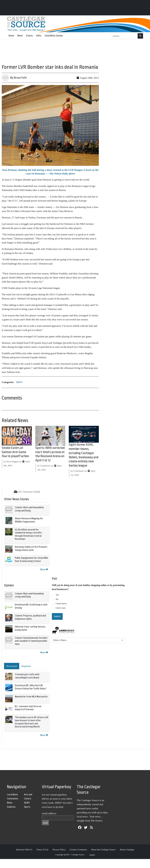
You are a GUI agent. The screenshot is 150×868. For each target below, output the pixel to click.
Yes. (58, 595)
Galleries (11, 807)
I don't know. (61, 604)
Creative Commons (78, 850)
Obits (39, 36)
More (44, 570)
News (20, 36)
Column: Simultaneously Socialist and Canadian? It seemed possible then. (31, 641)
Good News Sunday (54, 36)
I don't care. (61, 608)
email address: (49, 813)
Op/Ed (27, 803)
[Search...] (125, 36)
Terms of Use (42, 850)
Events (30, 36)
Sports (19, 382)
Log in (92, 855)
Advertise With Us (24, 850)
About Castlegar (127, 850)
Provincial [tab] (12, 666)
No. (57, 599)
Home (11, 36)
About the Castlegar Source (103, 850)
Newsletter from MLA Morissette (31, 697)
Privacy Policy (59, 850)
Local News (12, 795)
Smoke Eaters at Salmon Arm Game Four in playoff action (15, 452)
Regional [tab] (26, 666)
